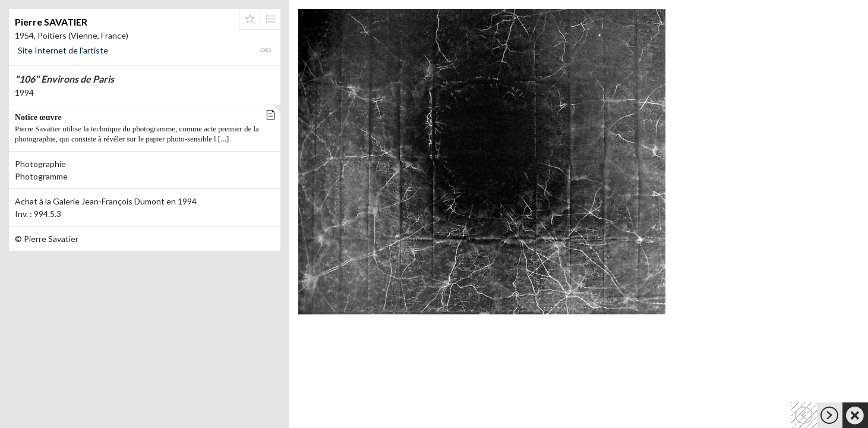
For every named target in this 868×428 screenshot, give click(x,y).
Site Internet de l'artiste (63, 50)
